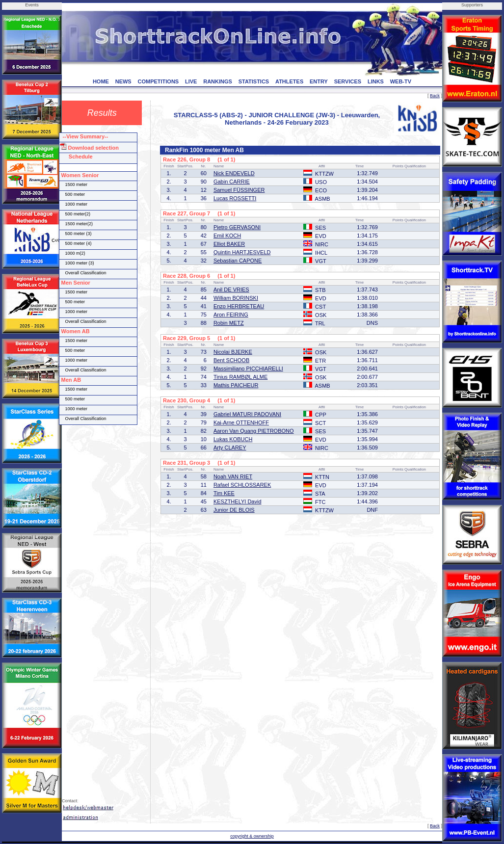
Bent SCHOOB (231, 360)
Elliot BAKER (229, 244)
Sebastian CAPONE (238, 261)
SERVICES (348, 81)
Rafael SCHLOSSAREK (242, 485)
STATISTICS (254, 81)
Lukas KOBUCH (233, 439)
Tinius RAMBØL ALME (240, 377)
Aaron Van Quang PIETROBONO (254, 431)
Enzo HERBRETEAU (239, 306)
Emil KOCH (227, 236)
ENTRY (319, 81)
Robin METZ (229, 323)
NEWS (123, 81)
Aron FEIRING (231, 315)
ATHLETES (289, 81)
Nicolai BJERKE (233, 352)
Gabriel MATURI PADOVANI (247, 414)
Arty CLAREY (230, 448)
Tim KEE (224, 493)
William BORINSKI (236, 298)
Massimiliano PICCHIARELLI (248, 369)
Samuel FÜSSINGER (239, 190)
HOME (101, 81)
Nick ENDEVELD (234, 173)
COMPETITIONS (158, 81)
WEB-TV (401, 81)
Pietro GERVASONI (237, 227)
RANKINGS (218, 81)
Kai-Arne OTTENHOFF (241, 422)
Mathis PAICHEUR (236, 385)
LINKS (376, 81)
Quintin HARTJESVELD (242, 252)
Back (435, 96)
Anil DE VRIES (231, 290)
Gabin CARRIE (232, 182)
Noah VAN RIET (233, 476)
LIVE (191, 81)
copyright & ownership (252, 836)
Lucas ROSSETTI (235, 198)
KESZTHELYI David (238, 501)
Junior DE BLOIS (234, 510)
